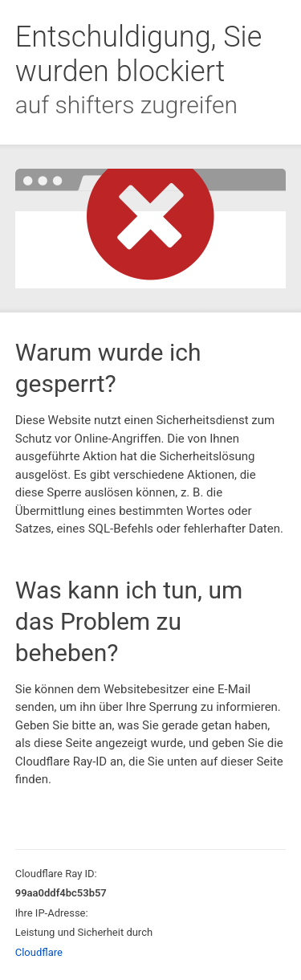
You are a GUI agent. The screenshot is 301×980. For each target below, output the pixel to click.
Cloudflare (39, 952)
